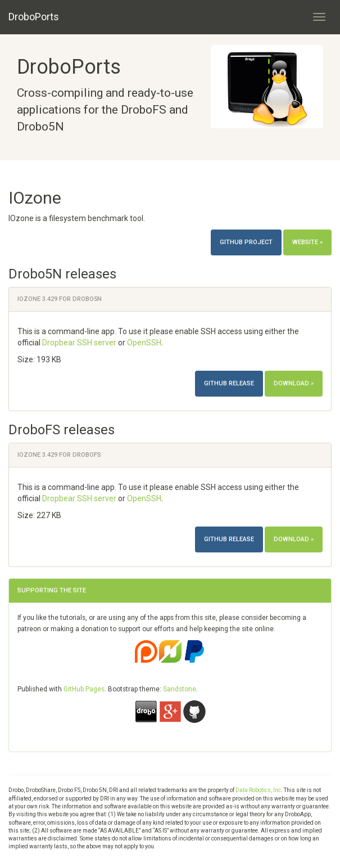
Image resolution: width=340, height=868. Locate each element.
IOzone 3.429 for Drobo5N (60, 299)
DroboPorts (34, 17)
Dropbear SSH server (79, 343)
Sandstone (180, 689)
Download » (294, 383)
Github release (229, 383)
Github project (246, 242)
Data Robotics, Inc (258, 790)
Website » (307, 242)
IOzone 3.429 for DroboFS (59, 455)
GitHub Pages (84, 689)
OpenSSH (144, 343)
